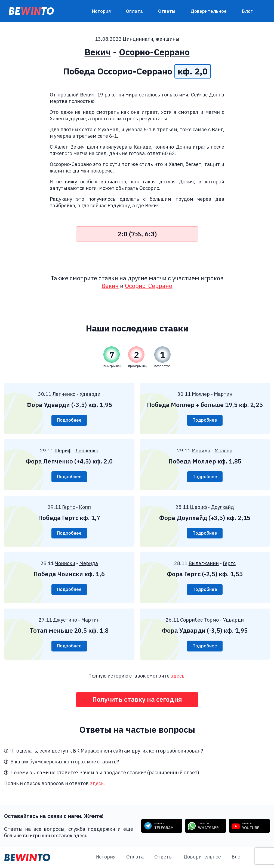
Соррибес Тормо (199, 620)
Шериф (63, 451)
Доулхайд (222, 507)
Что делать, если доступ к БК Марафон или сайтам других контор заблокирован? (104, 751)
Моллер (201, 394)
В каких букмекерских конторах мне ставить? (61, 762)
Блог (247, 11)
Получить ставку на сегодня (137, 700)
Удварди (90, 394)
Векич (98, 52)
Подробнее (69, 420)
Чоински (65, 564)
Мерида (201, 451)
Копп (85, 507)
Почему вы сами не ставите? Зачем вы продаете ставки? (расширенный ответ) (102, 773)
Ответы (167, 11)
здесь (178, 676)
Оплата (134, 11)
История (101, 11)
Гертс (68, 507)
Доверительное (209, 11)
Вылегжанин (204, 564)
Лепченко (64, 394)
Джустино (65, 620)
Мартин (223, 394)
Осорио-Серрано (154, 52)
